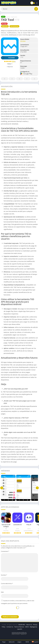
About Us (29, 625)
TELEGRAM (8, 58)
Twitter (12, 79)
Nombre (4, 575)
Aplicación (14, 17)
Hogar (4, 642)
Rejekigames (34, 627)
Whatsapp (34, 79)
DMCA (27, 627)
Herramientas (14, 26)
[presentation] (18, 610)
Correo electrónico (7, 584)
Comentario (5, 551)
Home (8, 17)
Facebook (5, 79)
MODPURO (22, 625)
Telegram (27, 79)
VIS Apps (23, 41)
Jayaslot (20, 629)
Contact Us (10, 627)
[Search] (19, 9)
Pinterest (19, 79)
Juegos (19, 642)
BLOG (27, 642)
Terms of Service (19, 627)
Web (2, 592)
